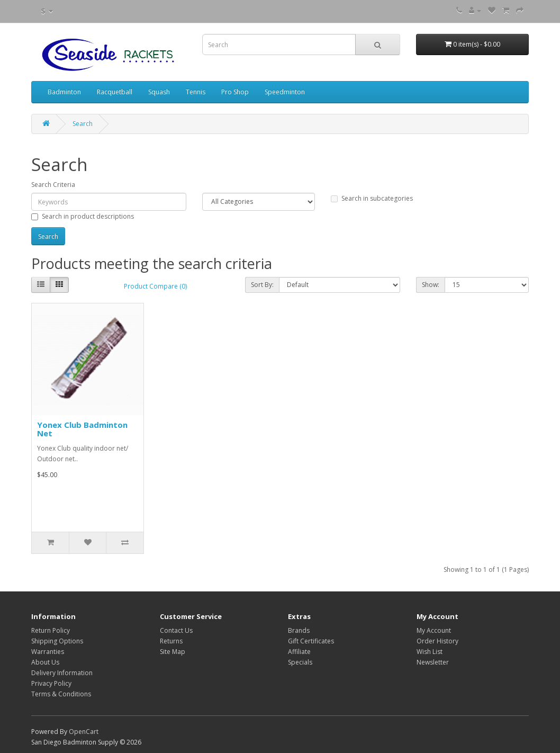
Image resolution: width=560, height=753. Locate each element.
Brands (299, 630)
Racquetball (115, 92)
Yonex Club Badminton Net (82, 429)
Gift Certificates (311, 641)
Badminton (64, 92)
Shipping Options (57, 641)
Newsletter (433, 662)
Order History (437, 641)
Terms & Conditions (61, 694)
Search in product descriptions (83, 216)
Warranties (48, 652)
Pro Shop (235, 92)
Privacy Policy (51, 683)
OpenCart (84, 732)
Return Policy (51, 630)
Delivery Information (62, 673)
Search (83, 124)
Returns (171, 641)
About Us (45, 662)
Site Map (173, 652)
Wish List (430, 652)
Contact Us (176, 630)
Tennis (196, 92)
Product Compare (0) (155, 286)
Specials (300, 662)
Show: (431, 285)
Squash (159, 92)
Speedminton (285, 92)
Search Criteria (53, 185)
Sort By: (262, 285)
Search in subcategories (372, 198)
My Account (434, 630)
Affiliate (299, 652)
